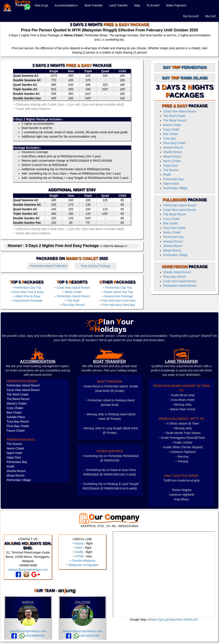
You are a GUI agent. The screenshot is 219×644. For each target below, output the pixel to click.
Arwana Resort (173, 147)
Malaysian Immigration (84, 565)
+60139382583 (86, 636)
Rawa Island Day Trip (119, 292)
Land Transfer (118, 5)
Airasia (79, 543)
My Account (191, 16)
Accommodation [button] (66, 5)
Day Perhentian (185, 67)
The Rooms (171, 170)
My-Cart (210, 16)
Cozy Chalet (171, 129)
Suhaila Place (16, 417)
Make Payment (176, 5)
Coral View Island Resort (73, 288)
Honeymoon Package (28, 301)
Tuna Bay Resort (18, 422)
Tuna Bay (170, 138)
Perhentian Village (175, 188)
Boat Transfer (94, 5)
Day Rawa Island (185, 78)
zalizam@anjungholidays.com (28, 570)
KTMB (79, 556)
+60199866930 (32, 636)
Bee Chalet (171, 134)
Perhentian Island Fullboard (48, 266)
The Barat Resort (175, 120)
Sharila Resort (173, 152)
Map (137, 5)
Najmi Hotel (171, 184)
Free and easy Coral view (119, 301)
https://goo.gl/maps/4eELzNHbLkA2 (174, 619)
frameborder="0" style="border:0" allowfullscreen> (164, 574)
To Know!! (153, 5)
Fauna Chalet (16, 431)
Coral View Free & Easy (28, 292)
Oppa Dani (170, 166)
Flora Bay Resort (73, 305)
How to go (41, 5)
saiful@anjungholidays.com (28, 631)
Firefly (79, 552)
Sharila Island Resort (177, 272)
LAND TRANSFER (181, 362)
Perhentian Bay (173, 179)
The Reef (73, 301)
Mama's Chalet (17, 403)
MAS (79, 548)
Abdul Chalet (73, 292)
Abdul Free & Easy (28, 296)
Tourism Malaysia (84, 561)
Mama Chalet (172, 125)
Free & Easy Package (96, 266)
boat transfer (110, 362)
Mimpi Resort (172, 156)
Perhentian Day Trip (28, 288)
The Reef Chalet (174, 116)
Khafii (167, 175)
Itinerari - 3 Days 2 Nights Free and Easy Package (68, 246)
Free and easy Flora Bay (119, 305)
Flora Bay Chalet (174, 143)
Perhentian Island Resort (73, 296)
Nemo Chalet (172, 161)
